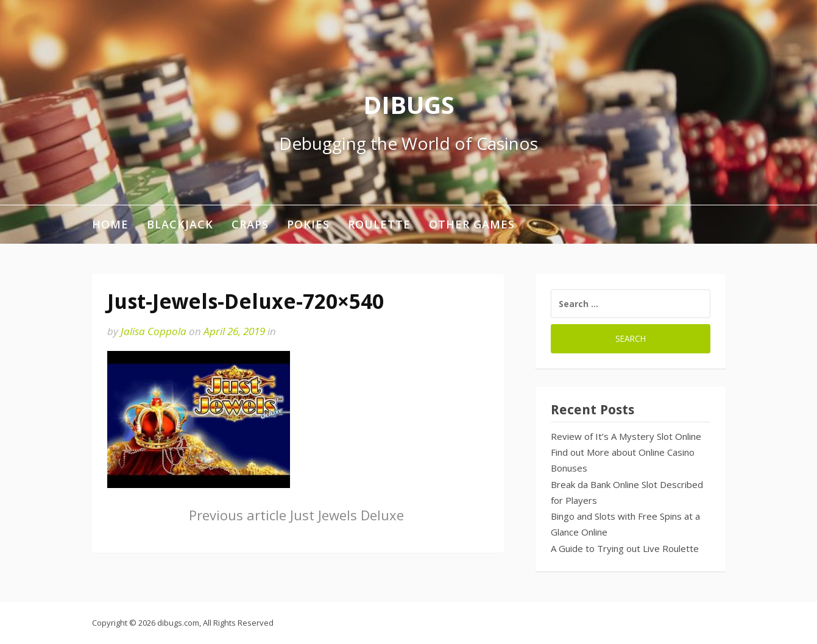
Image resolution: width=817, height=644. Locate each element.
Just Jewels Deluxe (296, 515)
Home (110, 224)
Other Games (472, 224)
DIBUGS (409, 104)
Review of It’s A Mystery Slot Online (626, 436)
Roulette (379, 224)
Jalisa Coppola (154, 331)
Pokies (308, 224)
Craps (250, 224)
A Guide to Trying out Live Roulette (625, 548)
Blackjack (180, 224)
